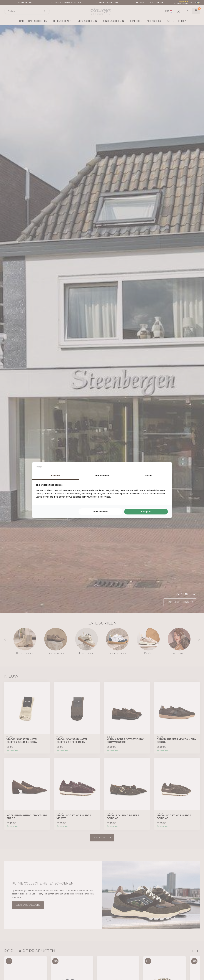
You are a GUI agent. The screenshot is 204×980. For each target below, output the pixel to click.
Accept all (146, 512)
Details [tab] (149, 476)
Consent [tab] (55, 476)
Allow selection (100, 512)
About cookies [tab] (102, 476)
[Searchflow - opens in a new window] (164, 467)
